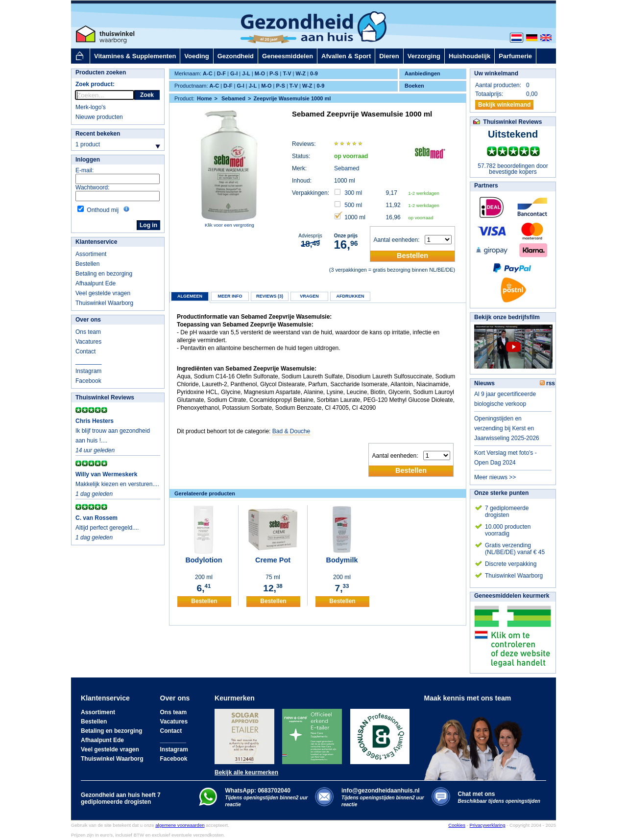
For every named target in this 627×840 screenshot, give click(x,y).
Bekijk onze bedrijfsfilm (507, 317)
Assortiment (91, 254)
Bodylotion (204, 560)
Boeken (414, 86)
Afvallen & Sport (346, 56)
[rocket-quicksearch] (105, 95)
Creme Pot (273, 560)
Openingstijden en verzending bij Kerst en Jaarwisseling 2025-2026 (507, 428)
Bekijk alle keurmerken (246, 772)
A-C (208, 73)
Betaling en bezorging (104, 274)
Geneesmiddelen (288, 56)
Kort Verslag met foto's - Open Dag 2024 (506, 458)
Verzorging (424, 56)
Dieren (389, 56)
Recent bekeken (98, 134)
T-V (287, 73)
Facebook (88, 381)
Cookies (457, 825)
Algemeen (190, 296)
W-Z (301, 73)
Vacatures (88, 342)
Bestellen (87, 264)
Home (205, 98)
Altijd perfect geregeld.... (107, 528)
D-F (221, 73)
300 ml (353, 193)
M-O (260, 73)
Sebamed (347, 168)
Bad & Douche (291, 431)
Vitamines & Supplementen (135, 56)
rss (547, 383)
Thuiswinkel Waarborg (104, 303)
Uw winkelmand (496, 73)
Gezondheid (236, 56)
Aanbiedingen (422, 73)
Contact (85, 351)
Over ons (88, 320)
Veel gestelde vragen (103, 293)
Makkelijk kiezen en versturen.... (117, 484)
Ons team (88, 332)
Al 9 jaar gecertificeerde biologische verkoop (505, 399)
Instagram (88, 371)
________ (88, 361)
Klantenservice (96, 242)
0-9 (314, 73)
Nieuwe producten (99, 117)
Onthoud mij (103, 210)
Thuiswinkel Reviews (105, 397)
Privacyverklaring (487, 825)
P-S (274, 73)
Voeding (196, 56)
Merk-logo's (91, 107)
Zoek (147, 95)
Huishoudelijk (470, 56)
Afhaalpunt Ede (96, 283)
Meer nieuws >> (495, 477)
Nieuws (484, 383)
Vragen (309, 296)
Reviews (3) (270, 296)
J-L (246, 73)
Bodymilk (342, 560)
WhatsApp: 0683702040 (258, 791)
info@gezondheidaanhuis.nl (383, 797)
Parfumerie (515, 56)
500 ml (353, 205)
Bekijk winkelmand (504, 105)
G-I (234, 73)
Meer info (230, 296)
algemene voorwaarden (180, 825)
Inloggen (88, 160)
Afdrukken (350, 296)
